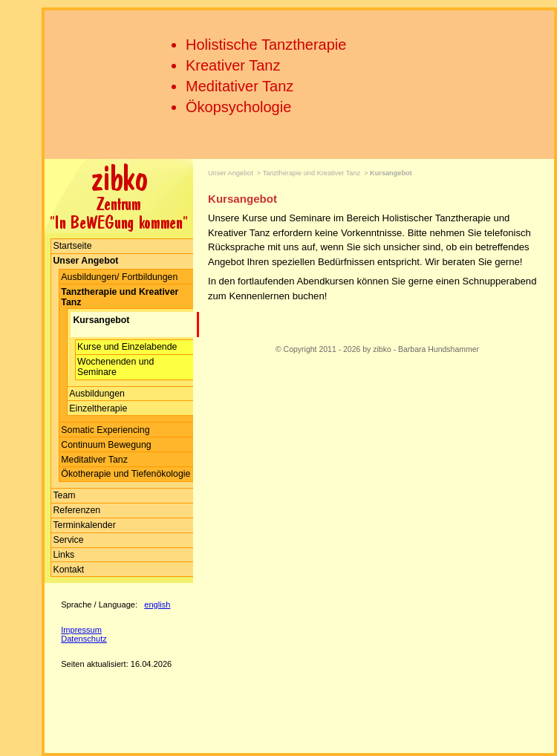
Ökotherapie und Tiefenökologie (126, 474)
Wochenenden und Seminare (115, 367)
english (157, 605)
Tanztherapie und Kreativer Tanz (312, 173)
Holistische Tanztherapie (266, 45)
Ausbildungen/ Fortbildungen (119, 277)
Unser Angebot (231, 173)
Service (68, 540)
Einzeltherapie (98, 408)
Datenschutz (84, 639)
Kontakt (68, 570)
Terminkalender (84, 525)
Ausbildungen (97, 394)
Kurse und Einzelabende (127, 347)
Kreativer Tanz (233, 65)
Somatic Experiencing (105, 430)
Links (63, 555)
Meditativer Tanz (240, 86)
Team (64, 495)
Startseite (72, 246)
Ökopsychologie (238, 107)
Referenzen (76, 510)
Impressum (81, 630)
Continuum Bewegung (106, 445)
